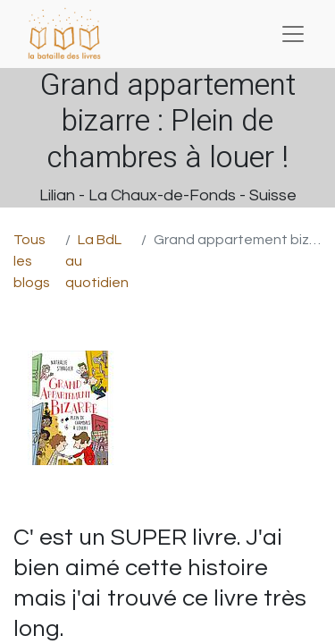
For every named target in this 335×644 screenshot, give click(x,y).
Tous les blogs (32, 261)
